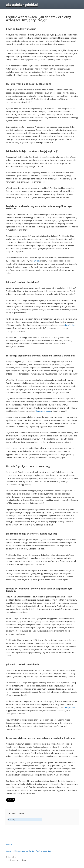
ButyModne (70, 325)
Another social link (43, 851)
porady (13, 820)
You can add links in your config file (20, 851)
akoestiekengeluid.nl (22, 5)
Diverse (37, 261)
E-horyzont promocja (43, 411)
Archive (9, 845)
